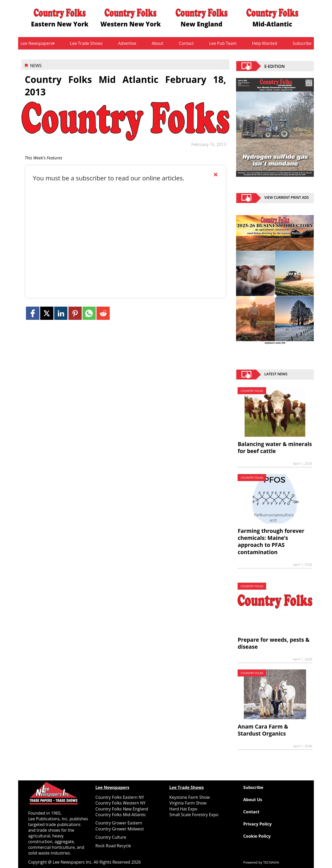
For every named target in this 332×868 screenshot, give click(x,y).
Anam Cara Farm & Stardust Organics (263, 730)
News (36, 66)
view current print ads (287, 198)
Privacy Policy (258, 824)
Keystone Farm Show (190, 797)
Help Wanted (265, 43)
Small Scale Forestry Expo (194, 815)
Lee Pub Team (223, 43)
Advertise (127, 43)
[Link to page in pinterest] (75, 313)
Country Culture (111, 837)
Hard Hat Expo (183, 809)
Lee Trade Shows (86, 43)
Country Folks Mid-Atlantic (121, 815)
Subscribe (302, 43)
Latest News (276, 375)
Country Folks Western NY (120, 803)
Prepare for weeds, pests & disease (274, 643)
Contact (186, 43)
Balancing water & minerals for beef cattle (275, 447)
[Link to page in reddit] (103, 313)
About (158, 43)
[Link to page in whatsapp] (89, 313)
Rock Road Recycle (113, 846)
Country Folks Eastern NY (120, 797)
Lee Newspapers (36, 43)
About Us (253, 800)
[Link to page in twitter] (47, 313)
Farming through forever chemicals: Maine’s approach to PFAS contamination (271, 541)
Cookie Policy (257, 836)
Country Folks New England (122, 809)
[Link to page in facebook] (33, 313)
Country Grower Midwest (120, 829)
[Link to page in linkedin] (61, 313)
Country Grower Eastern (119, 823)
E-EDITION (275, 66)
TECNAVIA (271, 862)
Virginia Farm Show (188, 803)
